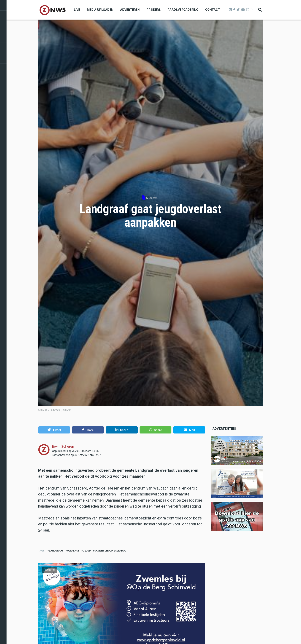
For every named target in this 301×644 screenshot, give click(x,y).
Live (77, 10)
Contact (213, 10)
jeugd (87, 551)
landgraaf (56, 551)
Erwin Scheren (63, 446)
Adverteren (130, 10)
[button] (54, 430)
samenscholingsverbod (110, 551)
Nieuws (152, 198)
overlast (73, 551)
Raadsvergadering (183, 10)
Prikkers (154, 10)
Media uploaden (100, 10)
